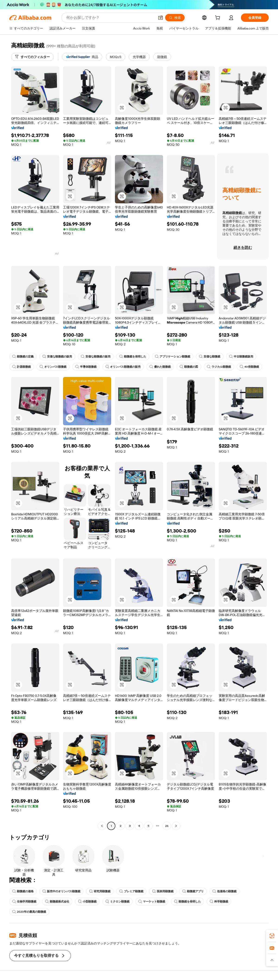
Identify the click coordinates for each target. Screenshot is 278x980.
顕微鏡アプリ (193, 891)
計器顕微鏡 (22, 367)
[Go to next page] (176, 826)
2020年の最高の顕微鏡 (29, 912)
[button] (161, 18)
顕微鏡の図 (189, 367)
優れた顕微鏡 (160, 367)
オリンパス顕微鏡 (53, 367)
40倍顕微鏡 (249, 367)
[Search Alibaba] (110, 18)
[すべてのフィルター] (32, 57)
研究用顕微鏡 (100, 891)
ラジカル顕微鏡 (219, 367)
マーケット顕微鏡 (152, 902)
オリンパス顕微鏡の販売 (123, 367)
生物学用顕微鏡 (24, 902)
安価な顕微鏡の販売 (57, 357)
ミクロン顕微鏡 (117, 902)
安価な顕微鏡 (210, 357)
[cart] (218, 18)
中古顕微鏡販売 (241, 357)
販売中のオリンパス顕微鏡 (61, 891)
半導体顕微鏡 (86, 367)
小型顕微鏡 (87, 902)
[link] (272, 936)
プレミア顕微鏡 (131, 891)
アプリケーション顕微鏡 (173, 357)
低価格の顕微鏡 (224, 891)
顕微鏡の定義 (23, 357)
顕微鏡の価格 (23, 891)
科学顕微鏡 (219, 902)
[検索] (175, 18)
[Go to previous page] (102, 826)
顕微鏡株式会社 (57, 902)
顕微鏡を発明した (133, 357)
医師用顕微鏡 (163, 891)
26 (167, 826)
